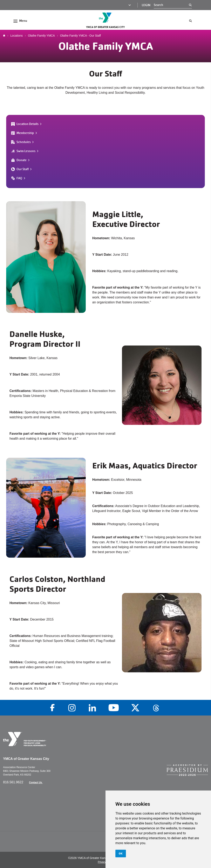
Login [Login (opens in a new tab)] (146, 5)
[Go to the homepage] (105, 18)
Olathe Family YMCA (41, 36)
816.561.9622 (14, 782)
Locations (16, 36)
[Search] (171, 5)
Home (5, 36)
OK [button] (121, 853)
